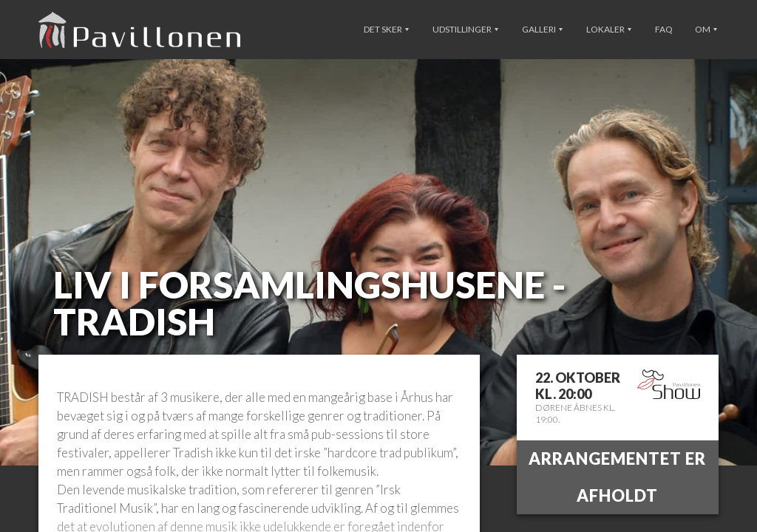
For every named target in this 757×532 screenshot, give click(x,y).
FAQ (664, 29)
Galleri (542, 29)
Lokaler (609, 29)
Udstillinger (465, 29)
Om (706, 29)
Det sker (386, 29)
